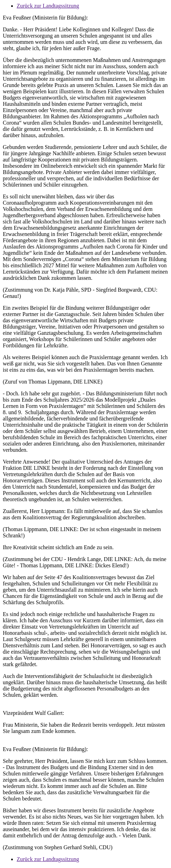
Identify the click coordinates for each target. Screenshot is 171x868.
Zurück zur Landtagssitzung (48, 6)
